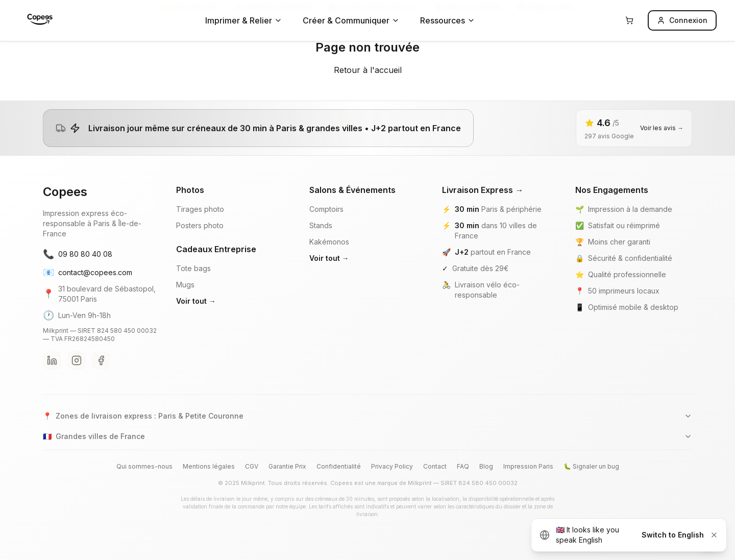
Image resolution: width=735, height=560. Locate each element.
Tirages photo (200, 209)
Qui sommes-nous (144, 466)
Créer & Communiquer (351, 20)
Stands (321, 225)
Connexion (682, 20)
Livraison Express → (483, 190)
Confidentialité (339, 466)
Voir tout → (196, 301)
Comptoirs (326, 209)
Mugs (185, 285)
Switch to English (673, 535)
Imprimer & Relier (244, 20)
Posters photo (200, 225)
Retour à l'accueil (368, 70)
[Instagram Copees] (77, 360)
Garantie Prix (287, 466)
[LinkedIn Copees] (52, 360)
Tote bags (193, 268)
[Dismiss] (714, 535)
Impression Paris (528, 466)
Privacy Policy (392, 466)
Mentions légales (209, 466)
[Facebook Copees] (101, 360)
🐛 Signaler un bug (591, 466)
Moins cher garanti (619, 242)
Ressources (448, 20)
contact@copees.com (88, 273)
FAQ (463, 466)
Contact (435, 466)
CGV (252, 466)
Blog (486, 466)
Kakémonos (329, 242)
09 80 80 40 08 (78, 254)
